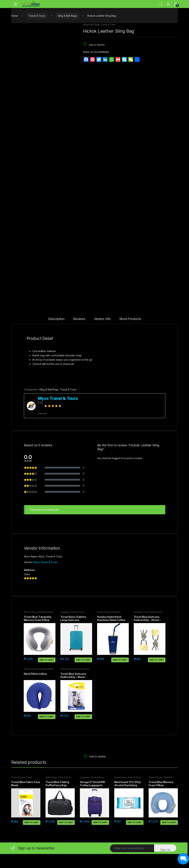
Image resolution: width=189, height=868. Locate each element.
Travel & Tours (37, 16)
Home (15, 16)
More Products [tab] (130, 333)
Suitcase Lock (141, 626)
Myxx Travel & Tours (45, 576)
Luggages (65, 626)
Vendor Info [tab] (102, 333)
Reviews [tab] (79, 333)
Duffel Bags (51, 791)
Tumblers (116, 626)
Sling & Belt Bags (67, 16)
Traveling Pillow (46, 626)
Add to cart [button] (47, 674)
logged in (117, 472)
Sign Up (165, 864)
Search (161, 4)
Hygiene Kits (120, 791)
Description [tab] (56, 333)
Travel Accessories (21, 792)
